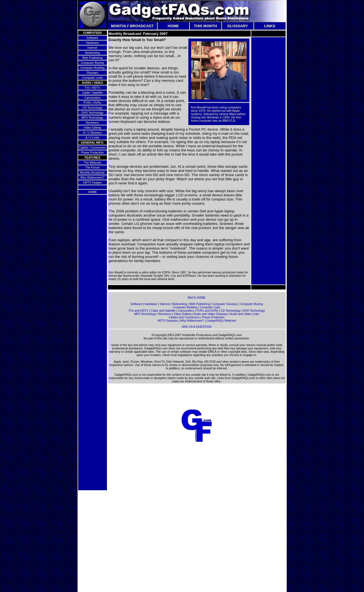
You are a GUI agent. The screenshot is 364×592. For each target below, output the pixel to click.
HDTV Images (92, 182)
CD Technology (92, 108)
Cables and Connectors (184, 317)
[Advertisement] (268, 121)
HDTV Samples (167, 321)
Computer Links (92, 78)
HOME (173, 26)
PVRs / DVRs (93, 103)
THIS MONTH (205, 26)
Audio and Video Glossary (211, 314)
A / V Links (92, 138)
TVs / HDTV (92, 88)
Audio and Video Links (245, 314)
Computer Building (93, 68)
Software (92, 38)
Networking (92, 53)
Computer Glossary (225, 304)
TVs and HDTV (139, 311)
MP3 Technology (92, 118)
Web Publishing (93, 58)
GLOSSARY (237, 26)
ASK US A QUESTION (197, 327)
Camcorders (92, 98)
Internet (92, 48)
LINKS (270, 26)
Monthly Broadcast (92, 172)
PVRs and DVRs (207, 311)
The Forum (92, 167)
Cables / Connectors (92, 148)
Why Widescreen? (92, 177)
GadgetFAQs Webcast (221, 321)
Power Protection (92, 153)
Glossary (92, 73)
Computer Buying (92, 63)
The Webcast (92, 162)
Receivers (92, 123)
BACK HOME (197, 298)
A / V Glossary (93, 133)
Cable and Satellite (163, 311)
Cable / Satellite (92, 93)
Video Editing (92, 128)
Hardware (92, 43)
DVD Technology (92, 113)
